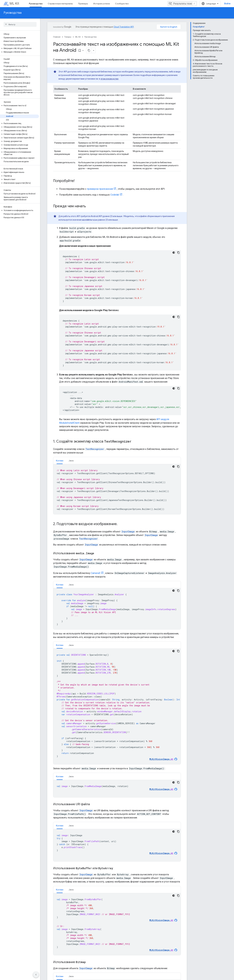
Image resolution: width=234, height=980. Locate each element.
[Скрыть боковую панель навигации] (36, 975)
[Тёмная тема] (174, 253)
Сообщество (122, 4)
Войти (227, 4)
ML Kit (14, 3)
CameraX (96, 573)
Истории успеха (101, 4)
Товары (68, 37)
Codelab (115, 195)
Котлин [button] (60, 461)
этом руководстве (110, 79)
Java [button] (71, 461)
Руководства (13, 13)
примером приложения (100, 189)
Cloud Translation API (124, 27)
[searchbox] (20, 24)
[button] (19, 48)
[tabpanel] (117, 489)
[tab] (60, 461)
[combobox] (182, 4)
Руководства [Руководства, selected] (36, 4)
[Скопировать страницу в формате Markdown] (89, 50)
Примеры (83, 4)
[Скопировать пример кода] (178, 253)
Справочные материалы (60, 4)
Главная (57, 37)
